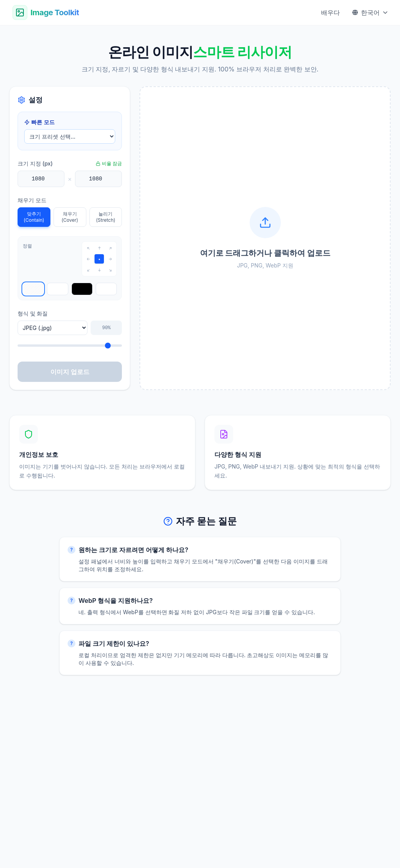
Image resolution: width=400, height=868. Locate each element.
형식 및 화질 (33, 313)
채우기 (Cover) (70, 217)
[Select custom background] (106, 289)
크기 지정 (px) (35, 163)
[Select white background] (57, 289)
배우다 (330, 12)
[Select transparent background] (33, 289)
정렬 (27, 246)
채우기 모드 (32, 200)
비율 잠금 (109, 163)
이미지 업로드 (70, 372)
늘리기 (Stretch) (106, 217)
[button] (265, 238)
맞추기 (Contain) (34, 217)
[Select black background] (82, 289)
